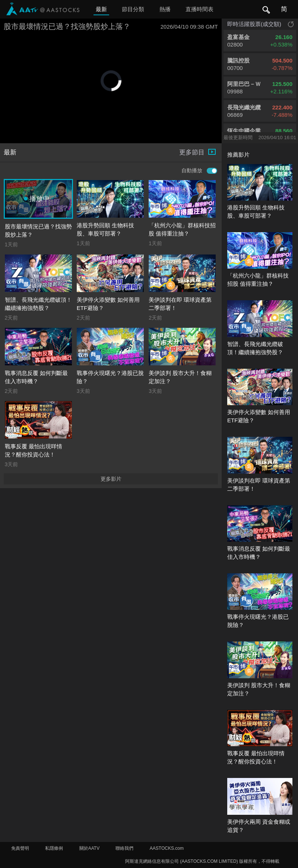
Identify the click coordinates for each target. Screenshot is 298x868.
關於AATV (89, 848)
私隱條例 (54, 848)
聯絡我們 (124, 848)
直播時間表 (199, 9)
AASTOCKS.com (167, 848)
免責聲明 (20, 848)
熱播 (165, 9)
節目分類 (133, 9)
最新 (101, 9)
